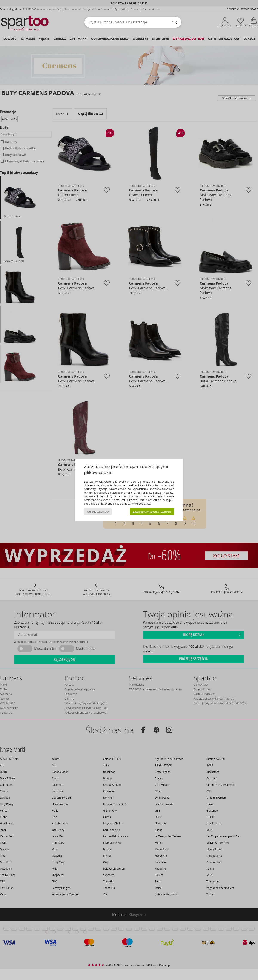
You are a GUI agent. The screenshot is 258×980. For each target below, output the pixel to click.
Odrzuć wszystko (98, 512)
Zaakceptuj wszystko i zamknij (152, 512)
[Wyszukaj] (175, 22)
